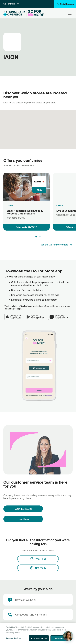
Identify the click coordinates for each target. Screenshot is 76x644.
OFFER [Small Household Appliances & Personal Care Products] (10, 205)
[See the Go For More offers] (57, 245)
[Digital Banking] (65, 4)
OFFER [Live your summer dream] (60, 205)
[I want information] (23, 509)
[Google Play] (37, 315)
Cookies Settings (14, 638)
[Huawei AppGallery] (60, 315)
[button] (36, 237)
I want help (23, 519)
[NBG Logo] (14, 13)
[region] (38, 634)
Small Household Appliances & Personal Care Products (25, 212)
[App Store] (15, 315)
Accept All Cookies (39, 638)
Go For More (11, 4)
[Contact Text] (38, 615)
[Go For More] (35, 13)
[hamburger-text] (70, 13)
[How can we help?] (38, 600)
